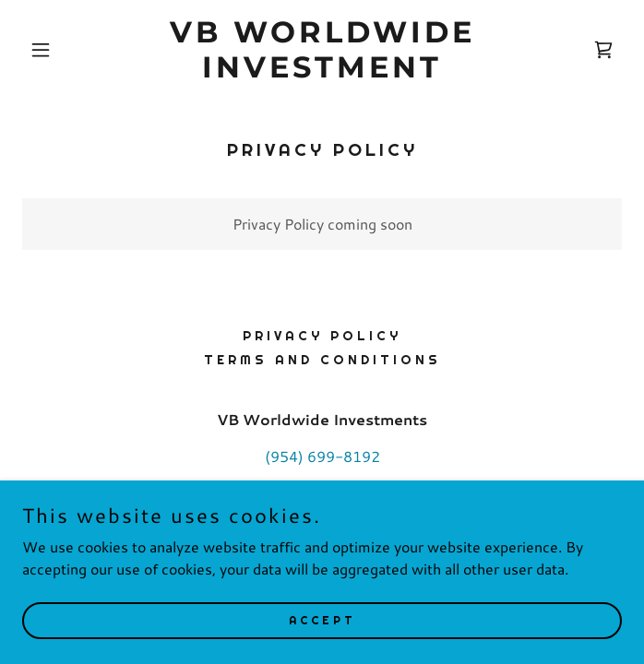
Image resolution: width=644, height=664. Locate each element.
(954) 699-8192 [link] (322, 456)
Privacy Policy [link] (322, 336)
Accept (322, 620)
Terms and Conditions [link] (322, 360)
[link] (322, 71)
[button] (67, 50)
